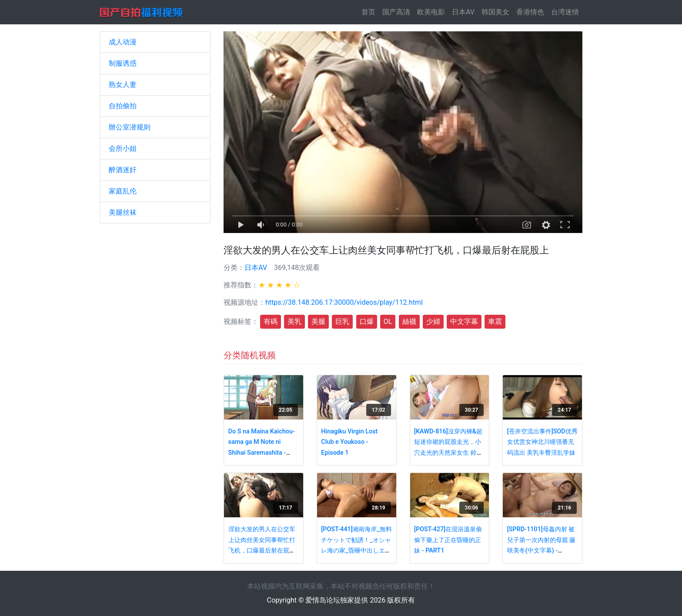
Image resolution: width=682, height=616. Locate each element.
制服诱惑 (123, 63)
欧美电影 (431, 12)
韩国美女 (495, 12)
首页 (370, 12)
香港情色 (530, 12)
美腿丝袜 (123, 212)
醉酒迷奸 (123, 170)
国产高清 (396, 12)
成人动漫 (123, 42)
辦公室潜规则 (130, 127)
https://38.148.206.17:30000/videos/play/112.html (344, 302)
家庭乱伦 (123, 191)
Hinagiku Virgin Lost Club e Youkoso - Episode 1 (349, 442)
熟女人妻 (123, 85)
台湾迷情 (565, 12)
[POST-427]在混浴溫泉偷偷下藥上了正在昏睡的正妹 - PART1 (448, 540)
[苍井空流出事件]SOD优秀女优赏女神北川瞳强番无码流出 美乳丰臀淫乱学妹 (542, 442)
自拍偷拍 (123, 106)
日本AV (463, 12)
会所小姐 (123, 148)
